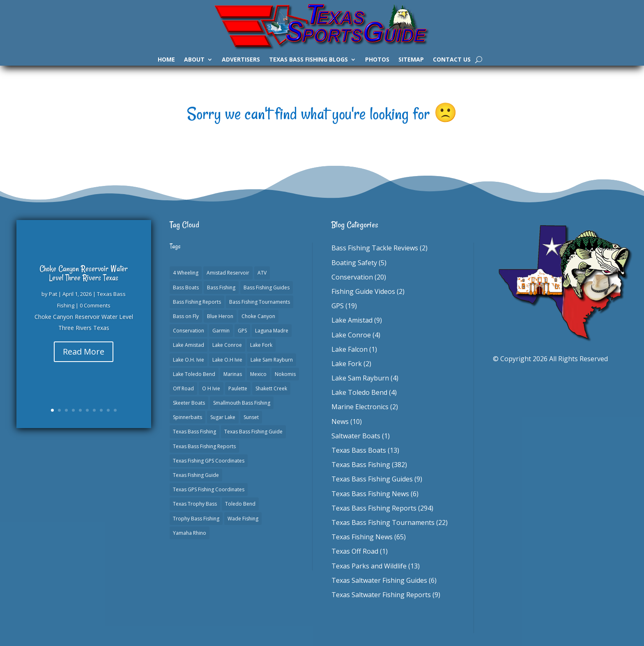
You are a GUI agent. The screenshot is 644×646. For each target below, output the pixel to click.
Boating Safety (354, 263)
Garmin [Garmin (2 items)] (221, 331)
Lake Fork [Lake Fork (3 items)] (261, 345)
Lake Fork (347, 364)
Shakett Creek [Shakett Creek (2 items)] (271, 388)
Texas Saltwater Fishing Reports (381, 595)
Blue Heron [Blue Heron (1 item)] (220, 316)
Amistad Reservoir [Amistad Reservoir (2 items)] (228, 273)
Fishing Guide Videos (363, 291)
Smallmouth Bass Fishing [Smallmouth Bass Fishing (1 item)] (242, 403)
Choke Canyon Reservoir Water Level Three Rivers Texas (84, 273)
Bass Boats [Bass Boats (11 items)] (186, 287)
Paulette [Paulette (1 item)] (238, 388)
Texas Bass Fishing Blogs (308, 60)
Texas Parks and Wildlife (369, 566)
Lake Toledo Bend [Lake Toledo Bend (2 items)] (194, 374)
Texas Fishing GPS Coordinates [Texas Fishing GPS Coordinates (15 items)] (209, 461)
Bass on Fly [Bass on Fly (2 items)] (186, 316)
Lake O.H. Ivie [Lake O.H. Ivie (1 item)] (189, 360)
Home (166, 60)
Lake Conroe (351, 335)
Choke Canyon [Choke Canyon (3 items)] (258, 316)
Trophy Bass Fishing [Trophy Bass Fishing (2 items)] (196, 519)
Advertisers (241, 60)
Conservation (352, 277)
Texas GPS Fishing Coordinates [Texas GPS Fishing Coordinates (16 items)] (209, 489)
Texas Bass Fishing (361, 465)
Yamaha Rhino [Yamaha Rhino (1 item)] (190, 533)
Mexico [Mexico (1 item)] (258, 374)
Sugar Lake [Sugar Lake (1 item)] (223, 417)
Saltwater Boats (356, 436)
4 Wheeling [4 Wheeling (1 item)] (186, 273)
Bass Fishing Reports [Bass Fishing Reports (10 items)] (197, 302)
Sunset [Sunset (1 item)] (251, 417)
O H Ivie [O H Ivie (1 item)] (211, 388)
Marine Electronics (360, 407)
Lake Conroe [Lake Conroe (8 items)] (227, 345)
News (340, 422)
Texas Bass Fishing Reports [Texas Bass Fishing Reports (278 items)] (204, 446)
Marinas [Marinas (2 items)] (233, 374)
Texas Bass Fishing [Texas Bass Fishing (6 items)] (194, 432)
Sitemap (411, 60)
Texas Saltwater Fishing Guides (379, 580)
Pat (53, 294)
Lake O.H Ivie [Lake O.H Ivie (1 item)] (227, 360)
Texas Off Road (355, 551)
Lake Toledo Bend (359, 392)
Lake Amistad (352, 320)
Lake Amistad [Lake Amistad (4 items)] (189, 345)
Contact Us (452, 60)
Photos (377, 60)
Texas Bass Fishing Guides (372, 479)
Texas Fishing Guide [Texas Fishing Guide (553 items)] (196, 475)
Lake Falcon (350, 349)
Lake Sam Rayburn (360, 378)
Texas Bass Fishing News (370, 494)
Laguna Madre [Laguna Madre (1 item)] (272, 331)
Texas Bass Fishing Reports (374, 508)
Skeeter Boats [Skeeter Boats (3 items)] (189, 403)
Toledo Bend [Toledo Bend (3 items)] (240, 504)
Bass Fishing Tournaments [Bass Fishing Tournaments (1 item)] (260, 302)
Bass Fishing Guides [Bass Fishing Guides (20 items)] (267, 287)
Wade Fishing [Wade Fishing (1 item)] (243, 519)
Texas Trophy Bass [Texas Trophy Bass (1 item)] (195, 504)
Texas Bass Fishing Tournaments (383, 522)
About (194, 60)
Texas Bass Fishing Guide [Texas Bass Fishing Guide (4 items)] (253, 432)
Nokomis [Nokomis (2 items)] (285, 374)
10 (115, 410)
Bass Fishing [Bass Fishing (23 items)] (221, 287)
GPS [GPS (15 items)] (242, 331)
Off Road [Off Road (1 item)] (183, 388)
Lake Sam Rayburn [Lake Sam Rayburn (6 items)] (272, 360)
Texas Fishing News (362, 537)
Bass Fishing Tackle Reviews (375, 248)
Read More (84, 352)
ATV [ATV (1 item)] (262, 273)
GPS (338, 306)
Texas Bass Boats (359, 450)
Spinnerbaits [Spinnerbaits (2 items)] (187, 417)
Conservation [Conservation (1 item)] (189, 331)
